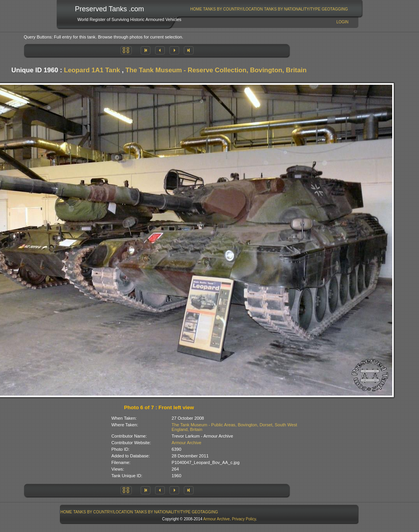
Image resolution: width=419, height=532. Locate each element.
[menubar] (269, 9)
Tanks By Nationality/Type (292, 9)
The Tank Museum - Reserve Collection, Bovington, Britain (216, 70)
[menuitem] (196, 9)
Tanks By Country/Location (233, 9)
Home (196, 9)
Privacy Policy (244, 519)
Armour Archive (187, 443)
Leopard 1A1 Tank (92, 70)
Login (342, 22)
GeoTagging (335, 9)
